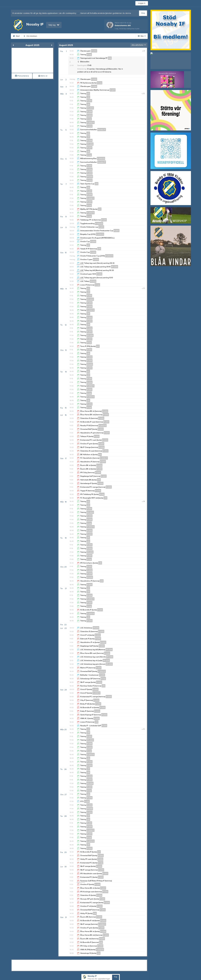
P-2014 (94, 51)
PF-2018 (90, 144)
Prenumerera (22, 76)
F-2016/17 (90, 198)
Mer (142, 36)
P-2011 (89, 101)
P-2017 (113, 90)
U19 (110, 58)
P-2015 (89, 115)
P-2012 (96, 260)
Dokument (95, 36)
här (78, 13)
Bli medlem (62, 36)
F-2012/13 (91, 122)
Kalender (47, 36)
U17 (88, 93)
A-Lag (89, 55)
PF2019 (90, 177)
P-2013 (89, 126)
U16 (88, 104)
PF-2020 (90, 108)
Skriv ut (43, 76)
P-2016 (89, 112)
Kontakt (109, 36)
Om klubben (31, 36)
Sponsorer (79, 36)
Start (16, 36)
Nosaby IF (102, 130)
